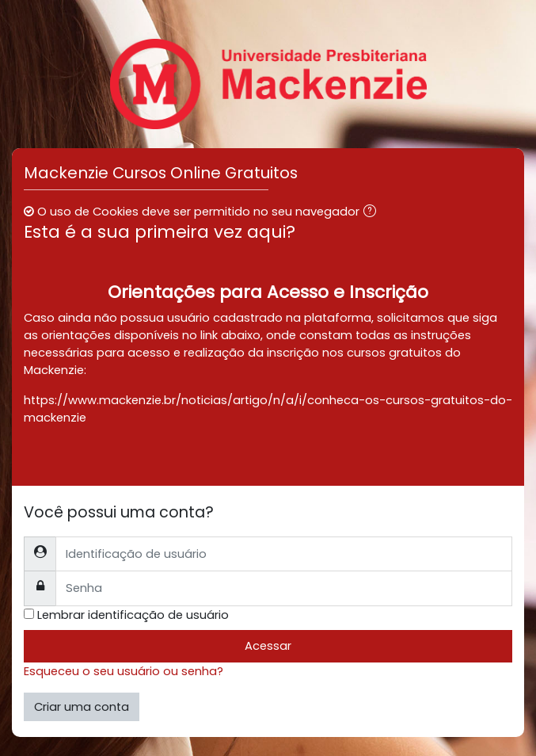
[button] (373, 212)
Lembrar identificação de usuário (133, 615)
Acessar (268, 646)
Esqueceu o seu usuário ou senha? (124, 671)
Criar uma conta (82, 707)
